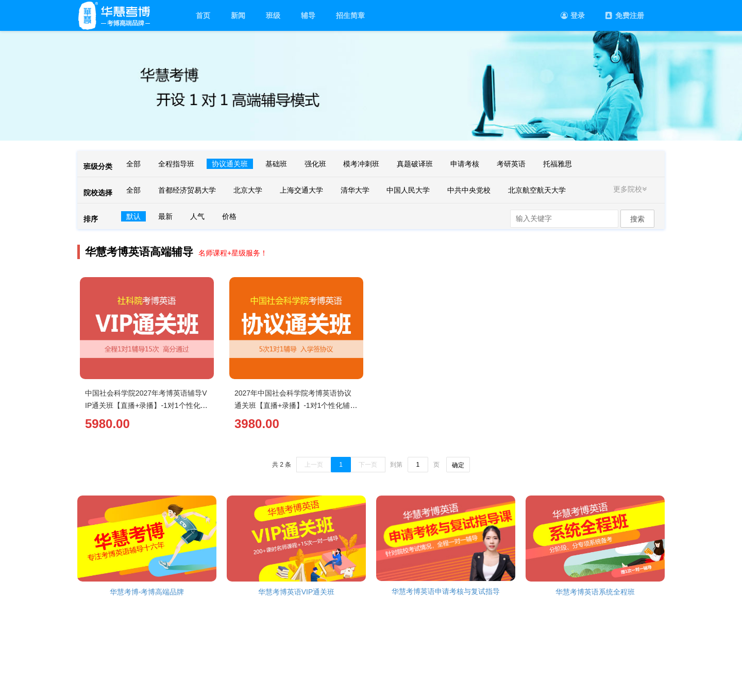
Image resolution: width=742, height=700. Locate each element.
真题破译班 (415, 164)
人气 (197, 216)
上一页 (314, 465)
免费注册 (625, 15)
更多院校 (631, 189)
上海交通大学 (301, 190)
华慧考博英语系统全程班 (595, 592)
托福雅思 (558, 164)
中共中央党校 (469, 190)
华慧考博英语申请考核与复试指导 (446, 591)
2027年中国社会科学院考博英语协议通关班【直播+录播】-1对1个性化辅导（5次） (296, 405)
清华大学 (355, 190)
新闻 (238, 15)
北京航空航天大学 (537, 190)
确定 (458, 465)
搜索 (637, 219)
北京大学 (248, 190)
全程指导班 (176, 164)
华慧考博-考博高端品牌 (147, 592)
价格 (229, 216)
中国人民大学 (408, 190)
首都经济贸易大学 (187, 190)
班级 (273, 15)
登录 (573, 15)
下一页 (368, 465)
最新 (165, 216)
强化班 (315, 164)
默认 (133, 216)
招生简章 (350, 15)
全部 (133, 164)
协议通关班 (230, 164)
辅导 (308, 15)
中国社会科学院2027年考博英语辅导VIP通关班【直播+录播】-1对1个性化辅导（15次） (146, 405)
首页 (203, 15)
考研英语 (511, 164)
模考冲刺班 (361, 164)
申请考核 (465, 164)
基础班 (276, 164)
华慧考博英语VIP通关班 (297, 592)
